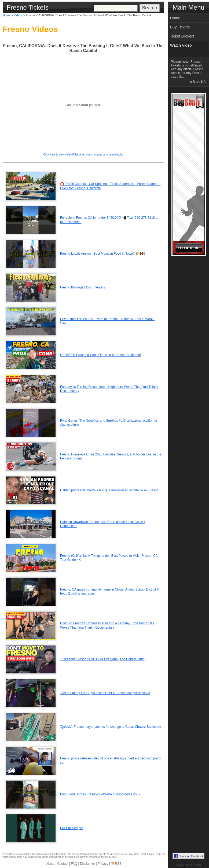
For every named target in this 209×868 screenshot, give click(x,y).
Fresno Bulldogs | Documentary (83, 287)
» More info (198, 82)
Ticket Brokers (182, 36)
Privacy (103, 864)
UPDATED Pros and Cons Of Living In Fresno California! (100, 355)
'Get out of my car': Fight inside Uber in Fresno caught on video (105, 693)
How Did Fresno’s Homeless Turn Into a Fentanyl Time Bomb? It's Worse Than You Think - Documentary (107, 625)
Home (7, 15)
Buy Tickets (180, 27)
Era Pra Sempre (72, 828)
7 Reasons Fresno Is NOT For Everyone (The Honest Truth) (103, 659)
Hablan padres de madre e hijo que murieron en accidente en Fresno (109, 490)
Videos (18, 15)
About (50, 864)
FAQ (74, 864)
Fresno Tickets (193, 865)
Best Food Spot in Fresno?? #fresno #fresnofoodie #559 (100, 794)
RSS (118, 864)
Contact (63, 864)
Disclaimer (87, 864)
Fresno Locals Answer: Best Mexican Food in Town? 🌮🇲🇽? (103, 254)
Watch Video (181, 45)
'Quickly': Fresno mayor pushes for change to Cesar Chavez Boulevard (111, 727)
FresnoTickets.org (12, 854)
